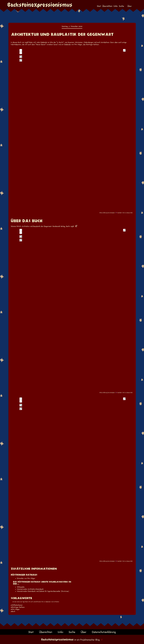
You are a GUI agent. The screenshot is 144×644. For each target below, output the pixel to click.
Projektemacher (87, 640)
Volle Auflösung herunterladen (107, 213)
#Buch (13, 611)
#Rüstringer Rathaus (18, 607)
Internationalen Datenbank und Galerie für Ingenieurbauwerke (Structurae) (43, 591)
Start (99, 6)
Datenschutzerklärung (104, 632)
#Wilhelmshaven (17, 605)
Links (116, 6)
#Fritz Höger (15, 609)
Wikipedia (21, 587)
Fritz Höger (78, 44)
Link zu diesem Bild (127, 213)
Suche (121, 6)
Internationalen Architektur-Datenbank (30, 589)
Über (130, 6)
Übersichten (107, 6)
